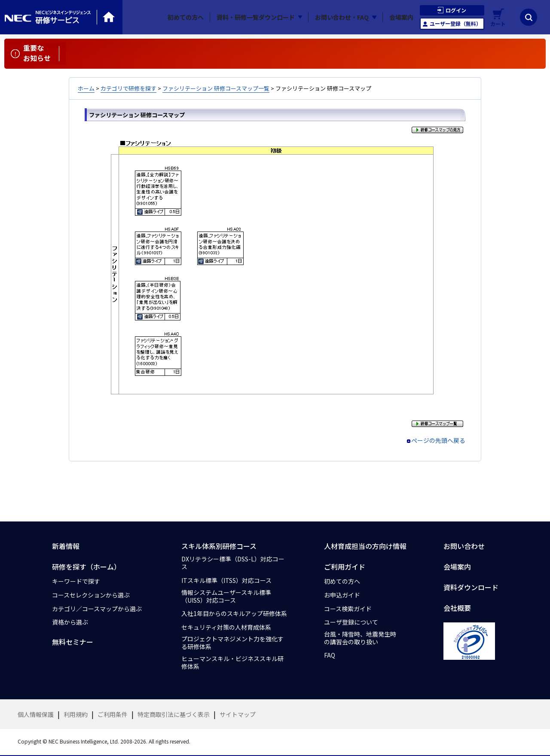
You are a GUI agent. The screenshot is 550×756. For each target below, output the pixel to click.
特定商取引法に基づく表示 (174, 714)
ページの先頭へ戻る (438, 440)
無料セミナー (73, 642)
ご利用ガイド (345, 567)
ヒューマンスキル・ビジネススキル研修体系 (232, 662)
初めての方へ (186, 17)
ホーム (86, 88)
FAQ (330, 655)
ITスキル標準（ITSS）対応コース (226, 580)
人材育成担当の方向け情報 (365, 546)
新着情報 (66, 546)
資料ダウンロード (471, 587)
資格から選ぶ (70, 622)
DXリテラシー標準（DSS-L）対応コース (233, 563)
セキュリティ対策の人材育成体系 (226, 627)
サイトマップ (238, 714)
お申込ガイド (342, 595)
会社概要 (457, 608)
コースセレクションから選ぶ (91, 595)
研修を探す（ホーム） (86, 567)
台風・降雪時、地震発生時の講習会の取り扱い (360, 638)
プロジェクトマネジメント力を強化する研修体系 (232, 643)
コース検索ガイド (348, 609)
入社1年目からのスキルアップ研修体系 (234, 613)
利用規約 (76, 714)
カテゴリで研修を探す (128, 88)
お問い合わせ (464, 546)
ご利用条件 (113, 714)
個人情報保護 (36, 714)
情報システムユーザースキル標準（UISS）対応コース (226, 596)
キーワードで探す (76, 581)
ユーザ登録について (351, 622)
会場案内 (401, 17)
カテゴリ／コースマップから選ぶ (97, 609)
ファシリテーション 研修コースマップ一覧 (216, 88)
